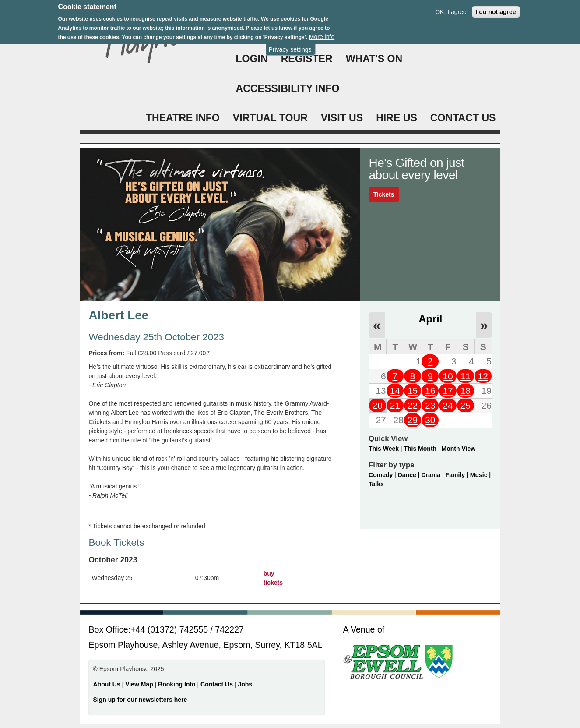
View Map (140, 684)
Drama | (433, 475)
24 (448, 405)
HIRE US (397, 118)
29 (413, 420)
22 (413, 405)
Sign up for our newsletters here (140, 700)
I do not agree (496, 7)
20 (377, 405)
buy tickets (273, 578)
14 (395, 391)
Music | (480, 475)
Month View (459, 449)
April (430, 319)
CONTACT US (463, 118)
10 (448, 376)
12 (483, 376)
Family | (458, 475)
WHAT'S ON (374, 59)
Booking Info (177, 684)
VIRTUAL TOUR (270, 118)
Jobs (245, 684)
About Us (107, 684)
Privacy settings (290, 45)
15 (413, 391)
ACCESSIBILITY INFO (288, 88)
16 (430, 391)
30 (430, 420)
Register (307, 59)
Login (252, 59)
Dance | (410, 475)
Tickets (384, 194)
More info (322, 32)
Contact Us (218, 684)
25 (465, 405)
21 (395, 405)
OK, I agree (451, 7)
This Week (384, 449)
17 (448, 391)
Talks (376, 484)
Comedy (381, 475)
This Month (420, 449)
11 (465, 376)
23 (430, 405)
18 (465, 391)
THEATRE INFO (183, 118)
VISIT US (342, 118)
